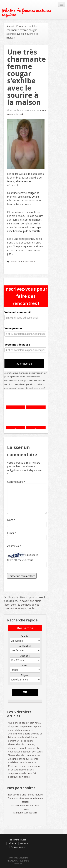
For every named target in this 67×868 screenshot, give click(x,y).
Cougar (20, 26)
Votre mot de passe (17, 345)
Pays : (25, 666)
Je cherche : (25, 646)
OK (25, 692)
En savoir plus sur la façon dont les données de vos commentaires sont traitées (22, 605)
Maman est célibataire (25, 813)
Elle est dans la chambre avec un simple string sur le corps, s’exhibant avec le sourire (24, 759)
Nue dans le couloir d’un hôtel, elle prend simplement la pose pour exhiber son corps (24, 726)
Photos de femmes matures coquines (26, 12)
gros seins (30, 262)
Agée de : (25, 656)
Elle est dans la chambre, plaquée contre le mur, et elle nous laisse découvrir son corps (25, 748)
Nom (10, 520)
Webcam (24, 843)
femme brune (17, 262)
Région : (25, 675)
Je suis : (25, 636)
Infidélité (12, 843)
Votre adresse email (18, 312)
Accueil (10, 26)
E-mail (11, 533)
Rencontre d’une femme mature (25, 795)
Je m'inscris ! (24, 364)
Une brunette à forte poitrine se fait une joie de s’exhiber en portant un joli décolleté (25, 737)
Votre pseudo (13, 328)
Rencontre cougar (17, 840)
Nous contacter (18, 847)
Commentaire (16, 482)
